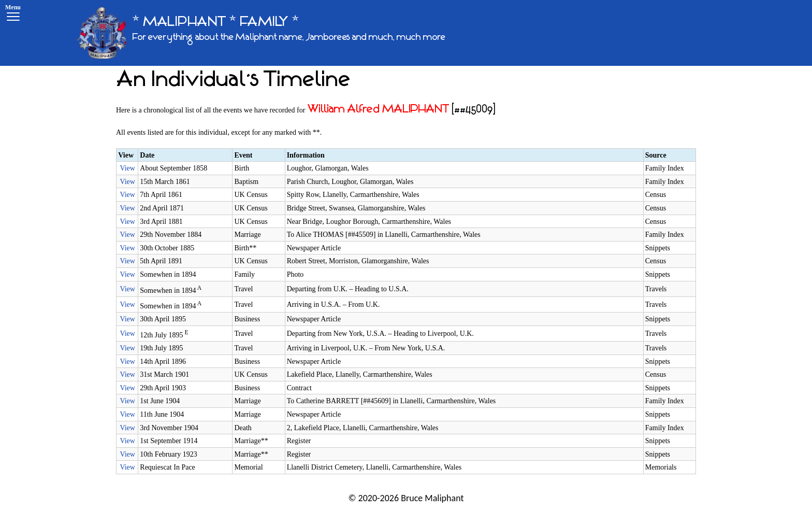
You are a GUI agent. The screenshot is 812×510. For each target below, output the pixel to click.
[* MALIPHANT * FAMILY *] (260, 33)
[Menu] (13, 14)
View (127, 168)
